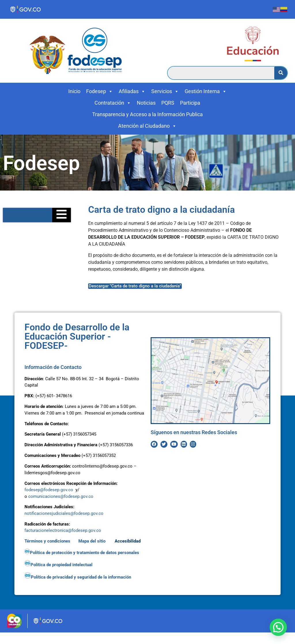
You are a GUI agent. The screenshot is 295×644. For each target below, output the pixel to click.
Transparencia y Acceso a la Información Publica (147, 114)
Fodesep (100, 91)
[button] (278, 627)
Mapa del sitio (92, 541)
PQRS (168, 103)
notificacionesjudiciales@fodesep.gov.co (64, 513)
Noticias (146, 103)
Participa (190, 103)
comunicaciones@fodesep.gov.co (61, 496)
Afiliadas (132, 91)
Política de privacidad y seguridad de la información (78, 577)
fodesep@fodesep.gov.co (49, 490)
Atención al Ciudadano (147, 126)
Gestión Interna (206, 91)
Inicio (74, 91)
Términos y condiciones (47, 541)
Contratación (113, 103)
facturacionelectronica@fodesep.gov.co (63, 530)
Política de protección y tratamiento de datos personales (82, 553)
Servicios (165, 91)
